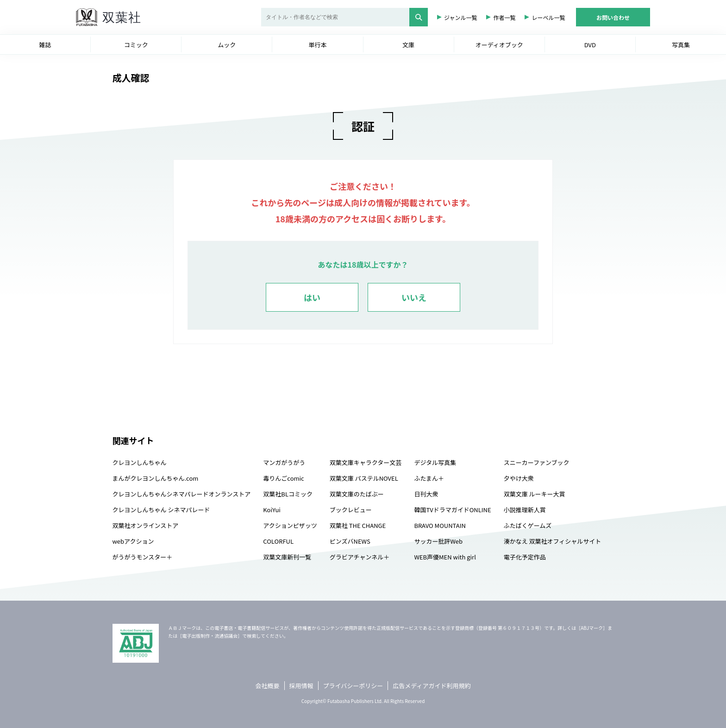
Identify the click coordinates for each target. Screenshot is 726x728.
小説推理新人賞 (525, 510)
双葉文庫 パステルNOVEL (364, 478)
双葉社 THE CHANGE (358, 525)
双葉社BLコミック (288, 494)
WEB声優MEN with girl (445, 557)
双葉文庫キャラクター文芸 (366, 462)
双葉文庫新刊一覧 (287, 557)
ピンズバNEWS (350, 541)
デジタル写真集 (435, 462)
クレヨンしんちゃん (140, 462)
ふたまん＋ (429, 478)
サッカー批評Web (438, 541)
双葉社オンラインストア (146, 525)
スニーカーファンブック (537, 462)
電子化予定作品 (525, 557)
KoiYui (272, 510)
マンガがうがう (284, 462)
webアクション (133, 541)
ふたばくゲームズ (528, 525)
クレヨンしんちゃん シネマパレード (161, 510)
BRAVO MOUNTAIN (440, 525)
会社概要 (268, 686)
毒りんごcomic (283, 478)
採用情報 (301, 686)
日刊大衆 (426, 494)
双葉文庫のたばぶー (357, 494)
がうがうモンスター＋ (143, 557)
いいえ (414, 297)
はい (312, 297)
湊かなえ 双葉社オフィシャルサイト (553, 541)
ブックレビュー (351, 510)
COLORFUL (278, 541)
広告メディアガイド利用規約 (432, 686)
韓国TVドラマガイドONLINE (452, 510)
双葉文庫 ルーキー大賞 (535, 494)
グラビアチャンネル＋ (360, 557)
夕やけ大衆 (519, 478)
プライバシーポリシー (353, 686)
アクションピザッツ (290, 525)
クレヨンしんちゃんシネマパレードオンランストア (182, 494)
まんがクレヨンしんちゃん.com (156, 478)
